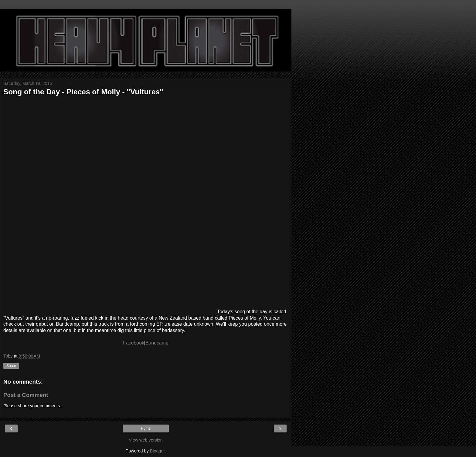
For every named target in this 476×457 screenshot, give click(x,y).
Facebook (134, 343)
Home (146, 428)
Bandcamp (157, 343)
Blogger (157, 451)
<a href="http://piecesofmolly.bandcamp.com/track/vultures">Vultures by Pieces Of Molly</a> (110, 207)
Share (11, 366)
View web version (146, 440)
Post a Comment (26, 395)
